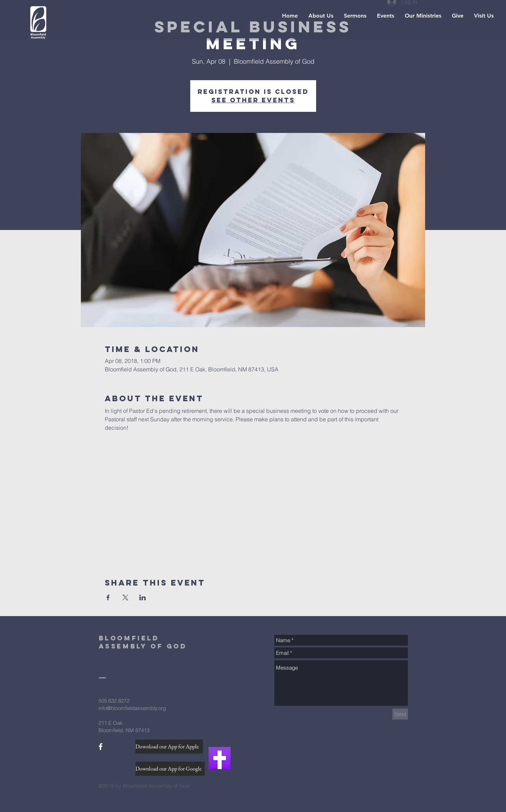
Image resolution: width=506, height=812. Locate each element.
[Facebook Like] (112, 758)
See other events (253, 100)
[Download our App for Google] (170, 769)
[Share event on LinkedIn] (143, 597)
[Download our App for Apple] (169, 747)
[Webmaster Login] (120, 800)
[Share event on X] (125, 597)
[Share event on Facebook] (108, 597)
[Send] (400, 714)
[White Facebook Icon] (101, 747)
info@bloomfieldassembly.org (132, 708)
